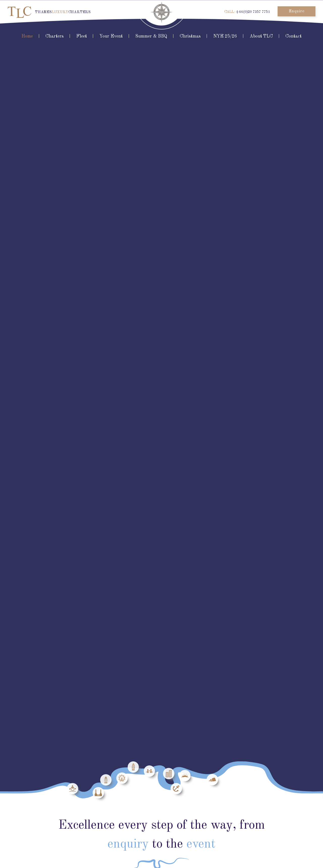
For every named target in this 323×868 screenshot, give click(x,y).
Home (27, 36)
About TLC (261, 36)
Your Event (111, 36)
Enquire (297, 11)
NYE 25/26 (225, 36)
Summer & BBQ (151, 36)
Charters (55, 36)
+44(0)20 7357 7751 (253, 12)
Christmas (190, 36)
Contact (293, 36)
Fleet (82, 36)
